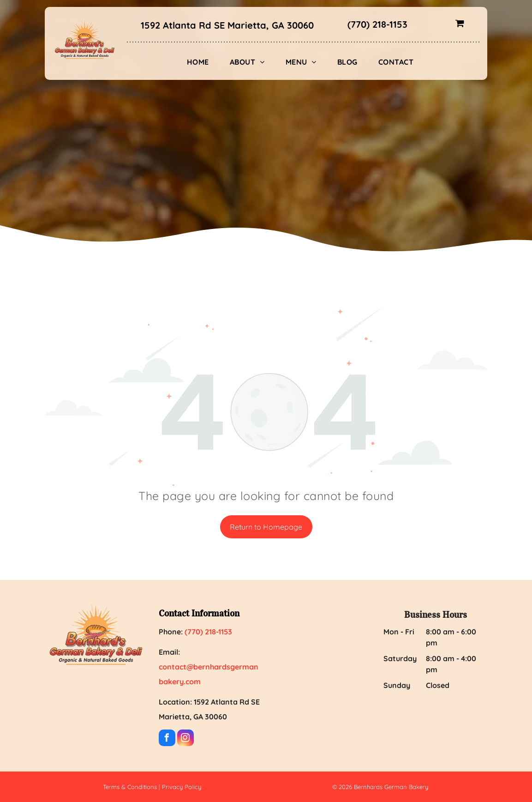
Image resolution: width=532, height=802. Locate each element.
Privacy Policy (182, 787)
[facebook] (167, 739)
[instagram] (185, 739)
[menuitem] (201, 62)
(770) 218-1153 (377, 24)
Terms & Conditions (130, 787)
